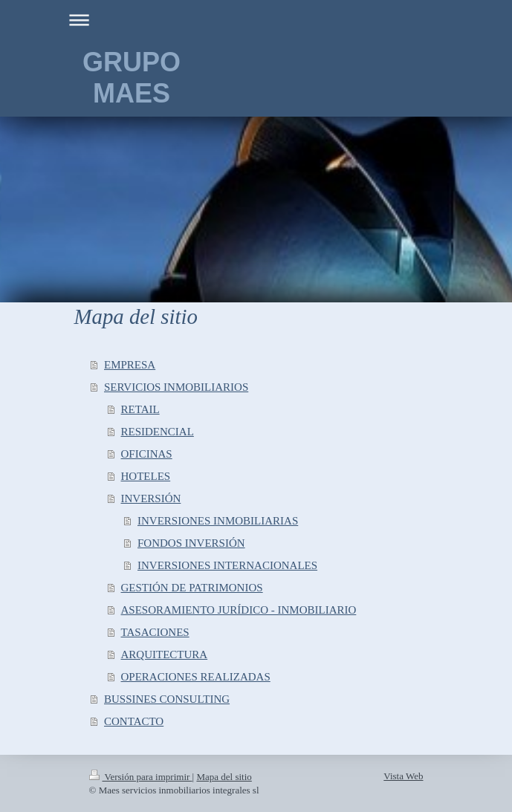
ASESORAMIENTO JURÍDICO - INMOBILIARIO (239, 610)
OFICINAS (147, 454)
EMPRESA (130, 365)
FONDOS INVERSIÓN (191, 543)
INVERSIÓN (151, 498)
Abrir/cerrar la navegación (256, 20)
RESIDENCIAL (158, 432)
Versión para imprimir (141, 777)
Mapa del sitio (224, 777)
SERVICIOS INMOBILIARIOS (176, 387)
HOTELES (146, 476)
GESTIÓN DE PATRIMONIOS (192, 588)
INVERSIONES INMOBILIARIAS (218, 521)
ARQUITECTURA (165, 655)
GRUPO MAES (132, 78)
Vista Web (403, 776)
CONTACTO (134, 721)
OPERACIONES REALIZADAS (196, 677)
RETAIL (140, 409)
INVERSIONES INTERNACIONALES (227, 565)
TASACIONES (155, 632)
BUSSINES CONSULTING (167, 699)
